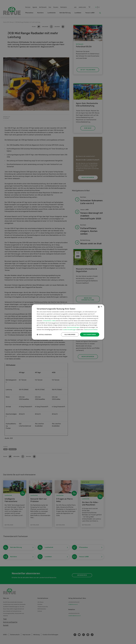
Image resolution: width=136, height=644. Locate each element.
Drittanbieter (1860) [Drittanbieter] (49, 321)
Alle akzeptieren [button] (90, 334)
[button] (44, 334)
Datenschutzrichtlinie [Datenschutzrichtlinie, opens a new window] (91, 330)
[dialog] (68, 322)
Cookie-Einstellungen (69, 330)
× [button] (101, 307)
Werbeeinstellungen (73, 327)
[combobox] (99, 307)
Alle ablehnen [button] (70, 334)
